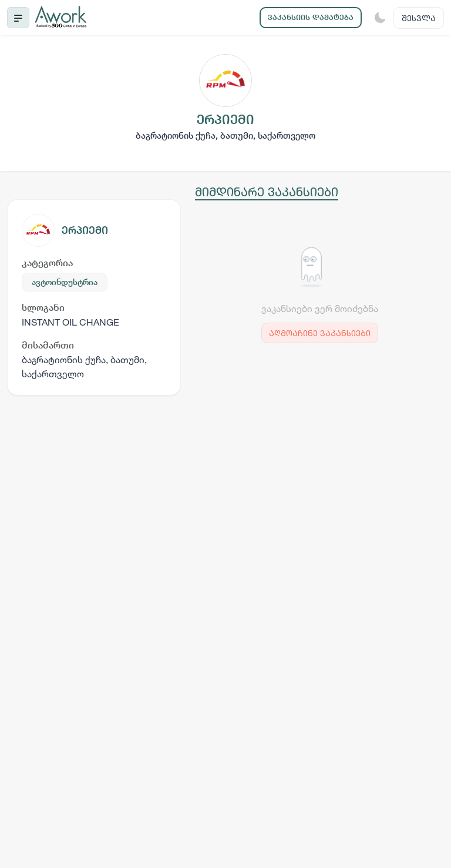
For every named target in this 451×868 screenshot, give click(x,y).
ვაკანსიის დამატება (311, 17)
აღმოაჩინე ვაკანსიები (320, 333)
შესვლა (419, 18)
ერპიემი (85, 230)
